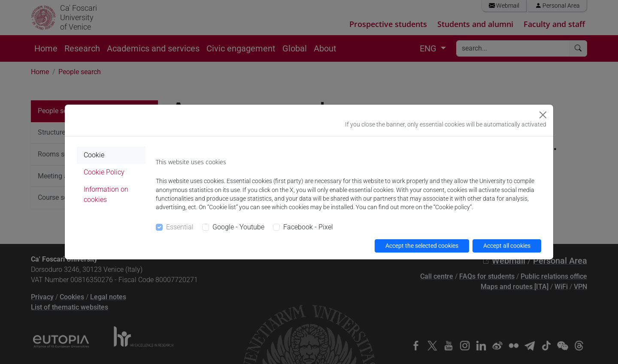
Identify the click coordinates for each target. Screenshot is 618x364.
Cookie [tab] (94, 155)
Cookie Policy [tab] (104, 172)
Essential (180, 227)
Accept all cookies (507, 246)
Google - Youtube (238, 227)
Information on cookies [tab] (106, 194)
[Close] (543, 115)
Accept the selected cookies (422, 246)
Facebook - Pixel (308, 227)
